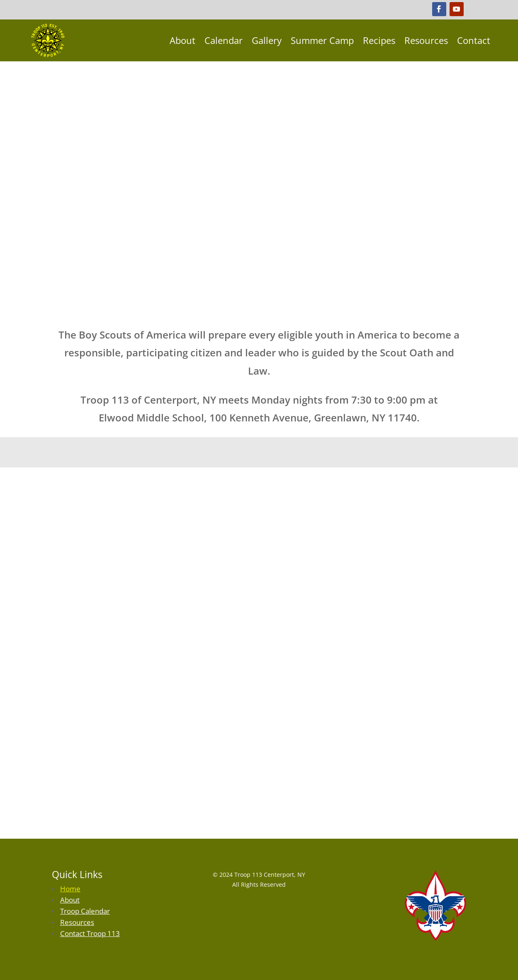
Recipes (379, 40)
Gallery (267, 40)
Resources (426, 40)
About (182, 40)
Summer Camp (322, 40)
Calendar (224, 40)
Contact (474, 40)
